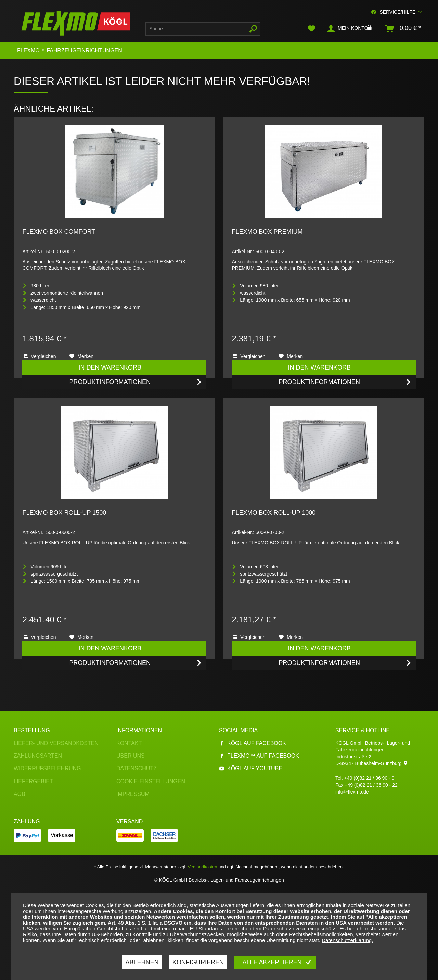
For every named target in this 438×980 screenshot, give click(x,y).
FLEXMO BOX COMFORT (59, 232)
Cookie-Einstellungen (151, 781)
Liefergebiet (33, 781)
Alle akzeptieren (273, 962)
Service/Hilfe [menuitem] (394, 12)
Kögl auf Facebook (253, 743)
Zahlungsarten (38, 756)
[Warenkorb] (403, 29)
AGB (20, 794)
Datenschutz (137, 768)
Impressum (133, 794)
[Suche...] (203, 29)
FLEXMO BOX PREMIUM (267, 232)
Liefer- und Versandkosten (56, 743)
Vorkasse (62, 835)
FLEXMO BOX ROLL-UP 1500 (64, 513)
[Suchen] (253, 29)
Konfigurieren (198, 962)
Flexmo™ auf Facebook (259, 756)
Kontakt (129, 743)
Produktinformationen (136, 381)
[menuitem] (203, 29)
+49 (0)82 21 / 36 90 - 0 (369, 778)
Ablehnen (142, 962)
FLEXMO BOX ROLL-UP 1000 (274, 513)
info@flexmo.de (352, 792)
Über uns (131, 756)
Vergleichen (40, 356)
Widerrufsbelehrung (47, 768)
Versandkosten (203, 867)
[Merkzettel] (312, 29)
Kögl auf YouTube (251, 768)
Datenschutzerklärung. (347, 940)
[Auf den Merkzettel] (81, 356)
